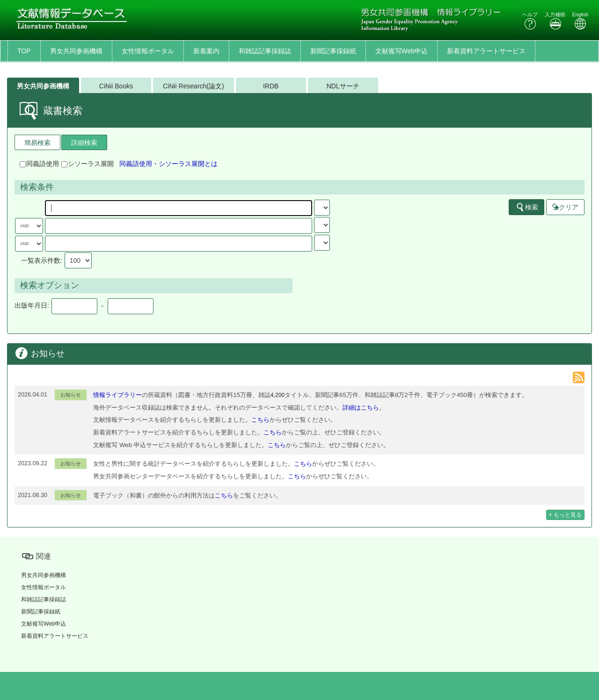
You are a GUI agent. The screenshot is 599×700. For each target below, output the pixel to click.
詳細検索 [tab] (84, 143)
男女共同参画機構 (76, 51)
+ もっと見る (565, 515)
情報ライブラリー (117, 395)
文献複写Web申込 (402, 51)
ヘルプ (530, 21)
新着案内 (206, 51)
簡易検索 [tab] (37, 143)
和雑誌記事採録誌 (265, 51)
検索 (527, 207)
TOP (24, 51)
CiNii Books (116, 86)
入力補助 (555, 21)
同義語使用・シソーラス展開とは (168, 164)
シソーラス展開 (88, 164)
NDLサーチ (343, 86)
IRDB (271, 86)
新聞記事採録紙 (333, 51)
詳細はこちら (361, 408)
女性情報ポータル (148, 51)
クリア (565, 207)
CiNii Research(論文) (194, 86)
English (580, 21)
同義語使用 (39, 164)
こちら (260, 420)
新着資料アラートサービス (486, 51)
